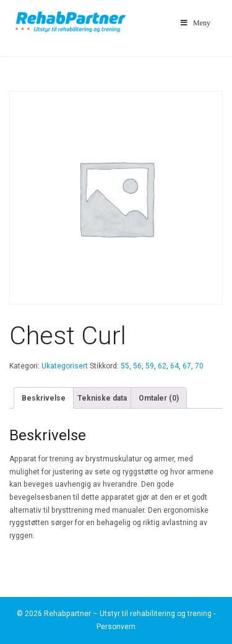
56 (137, 366)
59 (150, 366)
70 (199, 366)
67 (187, 366)
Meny (195, 23)
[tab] (44, 398)
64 (174, 366)
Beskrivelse (44, 398)
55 (125, 366)
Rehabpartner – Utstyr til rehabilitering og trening (128, 614)
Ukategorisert (65, 366)
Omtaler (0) (159, 398)
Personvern (116, 627)
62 (162, 366)
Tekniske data (102, 398)
